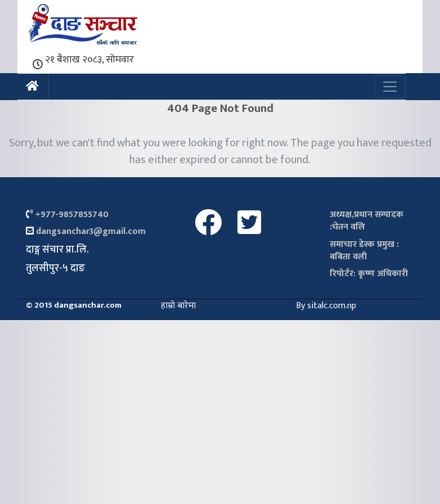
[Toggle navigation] (390, 87)
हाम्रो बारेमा (178, 306)
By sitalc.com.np (326, 306)
